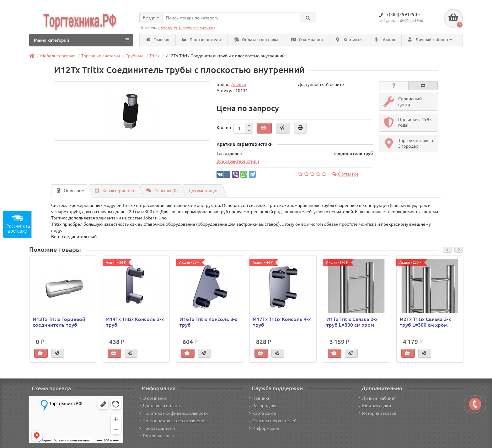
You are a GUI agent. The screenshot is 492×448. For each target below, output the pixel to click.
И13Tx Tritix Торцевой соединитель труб (59, 322)
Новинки (260, 398)
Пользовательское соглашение (173, 421)
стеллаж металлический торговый (186, 27)
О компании (307, 40)
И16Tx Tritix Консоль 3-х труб (208, 322)
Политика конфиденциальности (174, 413)
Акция (385, 40)
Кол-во (224, 128)
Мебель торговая (58, 56)
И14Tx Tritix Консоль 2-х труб (135, 322)
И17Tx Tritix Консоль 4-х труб (282, 322)
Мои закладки (375, 406)
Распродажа (263, 406)
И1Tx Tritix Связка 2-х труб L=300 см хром (352, 322)
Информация (264, 428)
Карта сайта (262, 413)
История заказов (378, 413)
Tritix (155, 56)
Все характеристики (238, 161)
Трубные (135, 56)
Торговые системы (101, 56)
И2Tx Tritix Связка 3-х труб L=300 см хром (425, 322)
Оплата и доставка (256, 40)
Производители (201, 40)
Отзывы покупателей (273, 421)
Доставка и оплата (160, 406)
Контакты (349, 40)
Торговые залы (157, 436)
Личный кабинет (377, 398)
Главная (158, 40)
